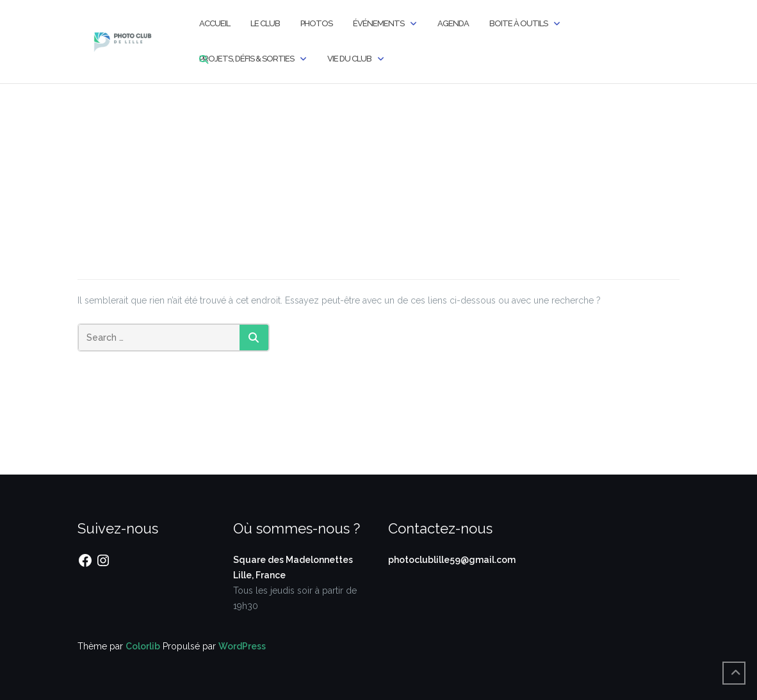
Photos (316, 23)
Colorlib (143, 646)
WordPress (242, 646)
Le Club (265, 23)
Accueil (215, 23)
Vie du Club (349, 59)
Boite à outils (518, 23)
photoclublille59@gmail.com (452, 560)
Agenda (453, 23)
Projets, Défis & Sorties (247, 59)
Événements (378, 23)
